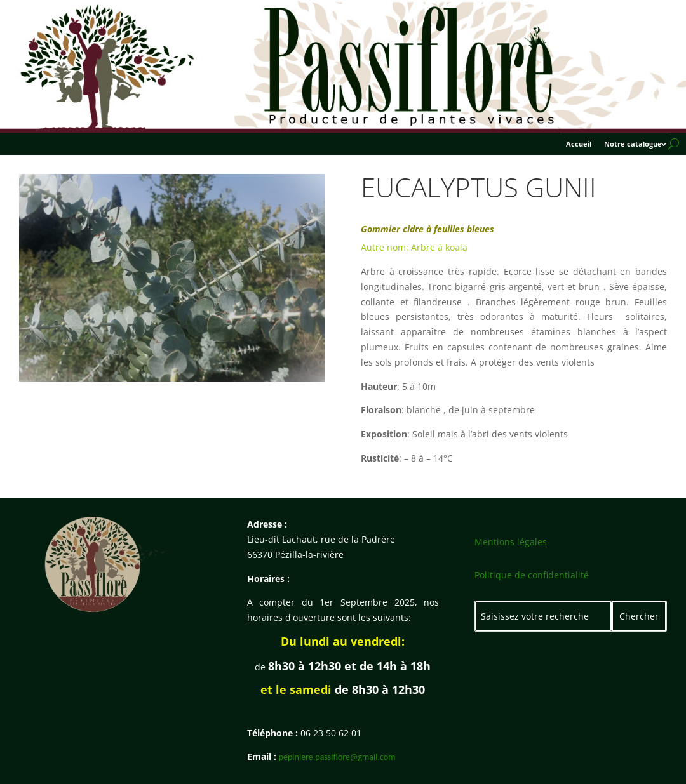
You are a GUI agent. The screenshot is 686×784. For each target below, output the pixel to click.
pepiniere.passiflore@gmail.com (337, 757)
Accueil (579, 144)
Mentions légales (511, 542)
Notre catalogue (633, 144)
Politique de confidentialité (532, 575)
